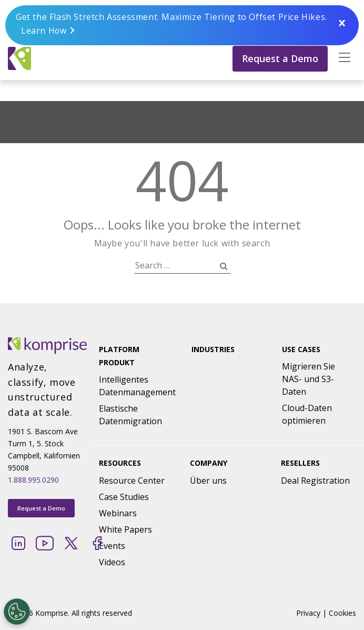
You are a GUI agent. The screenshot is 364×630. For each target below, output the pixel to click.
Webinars (118, 513)
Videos (112, 562)
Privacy (308, 613)
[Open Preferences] (17, 612)
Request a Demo (280, 58)
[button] (342, 58)
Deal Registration (315, 481)
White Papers (125, 529)
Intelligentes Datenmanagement (137, 386)
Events (112, 546)
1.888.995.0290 (33, 480)
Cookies (342, 613)
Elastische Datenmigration (130, 415)
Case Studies (124, 497)
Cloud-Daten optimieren (307, 414)
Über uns (208, 481)
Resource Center (132, 481)
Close (342, 23)
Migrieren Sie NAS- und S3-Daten (309, 379)
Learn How (44, 31)
